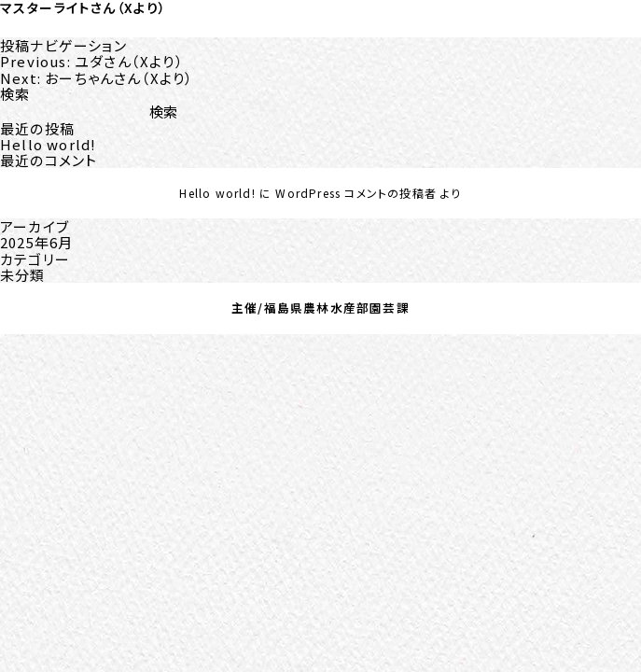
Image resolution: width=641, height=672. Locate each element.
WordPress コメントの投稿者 (356, 193)
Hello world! (48, 144)
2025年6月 (36, 242)
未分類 (23, 275)
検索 (15, 94)
